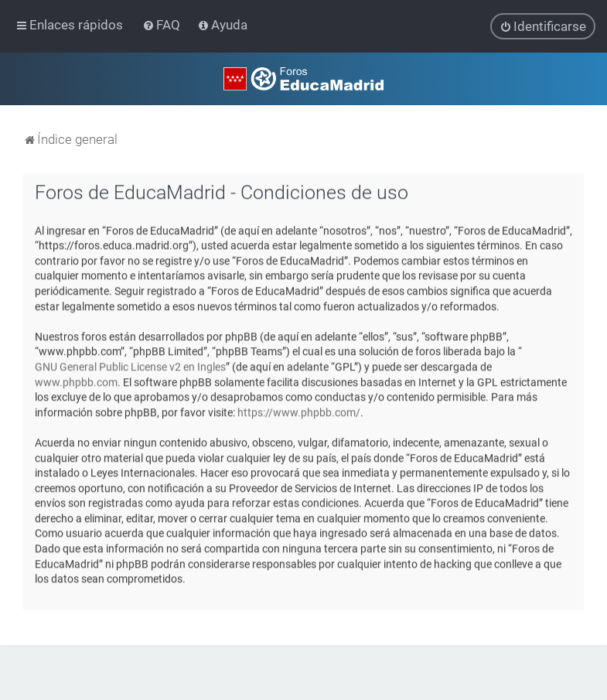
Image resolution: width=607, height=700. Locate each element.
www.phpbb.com (76, 381)
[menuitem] (163, 25)
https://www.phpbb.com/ (299, 411)
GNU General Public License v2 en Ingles (130, 366)
